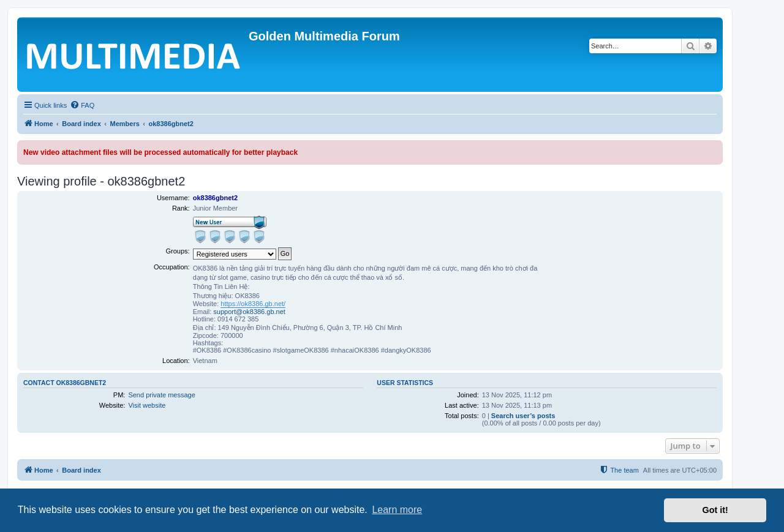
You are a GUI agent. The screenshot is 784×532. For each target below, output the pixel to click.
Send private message (161, 395)
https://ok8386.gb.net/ (253, 304)
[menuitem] (82, 105)
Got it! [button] (715, 510)
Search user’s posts (523, 416)
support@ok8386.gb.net (249, 312)
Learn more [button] (397, 510)
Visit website (147, 405)
